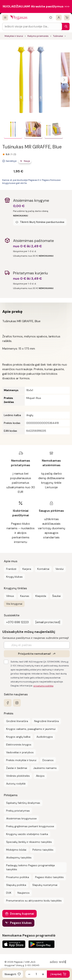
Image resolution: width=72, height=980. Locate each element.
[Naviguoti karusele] (64, 80)
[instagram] (17, 703)
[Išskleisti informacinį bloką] (51, 18)
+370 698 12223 (17, 622)
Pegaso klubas (21, 923)
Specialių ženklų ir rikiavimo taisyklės (29, 842)
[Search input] (32, 26)
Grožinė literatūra (17, 721)
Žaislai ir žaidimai (17, 768)
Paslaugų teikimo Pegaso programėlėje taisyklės (31, 867)
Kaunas (25, 596)
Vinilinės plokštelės (18, 776)
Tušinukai (58, 36)
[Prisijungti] (59, 18)
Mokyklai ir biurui (14, 36)
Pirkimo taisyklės (43, 850)
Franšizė (11, 569)
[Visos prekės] (5, 18)
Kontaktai (43, 569)
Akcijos (40, 776)
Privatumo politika (18, 877)
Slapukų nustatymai (45, 885)
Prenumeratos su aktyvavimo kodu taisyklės (34, 901)
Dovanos (48, 760)
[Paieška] (65, 26)
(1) (15, 154)
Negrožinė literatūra (46, 721)
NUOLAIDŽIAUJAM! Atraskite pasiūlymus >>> (36, 6)
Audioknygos (45, 737)
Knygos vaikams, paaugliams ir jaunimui (31, 729)
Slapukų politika (16, 885)
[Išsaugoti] (13, 974)
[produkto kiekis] (36, 974)
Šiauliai (56, 596)
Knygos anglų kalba (18, 737)
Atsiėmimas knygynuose (21, 818)
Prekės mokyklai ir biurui (21, 760)
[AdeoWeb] (58, 962)
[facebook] (8, 703)
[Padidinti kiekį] (43, 974)
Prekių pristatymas (18, 811)
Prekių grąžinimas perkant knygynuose (30, 826)
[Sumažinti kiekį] (29, 974)
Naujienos (24, 893)
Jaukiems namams (45, 768)
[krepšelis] (67, 18)
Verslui (60, 569)
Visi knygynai (14, 604)
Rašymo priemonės (38, 36)
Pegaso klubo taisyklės (49, 877)
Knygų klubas (14, 577)
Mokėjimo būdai (16, 850)
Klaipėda (41, 596)
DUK (9, 893)
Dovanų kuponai (22, 914)
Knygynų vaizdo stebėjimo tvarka (27, 834)
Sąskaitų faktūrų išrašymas (23, 803)
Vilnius (10, 596)
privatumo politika (43, 686)
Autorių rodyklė (16, 784)
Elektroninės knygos (19, 745)
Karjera (27, 569)
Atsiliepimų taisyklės (19, 857)
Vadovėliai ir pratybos (20, 752)
